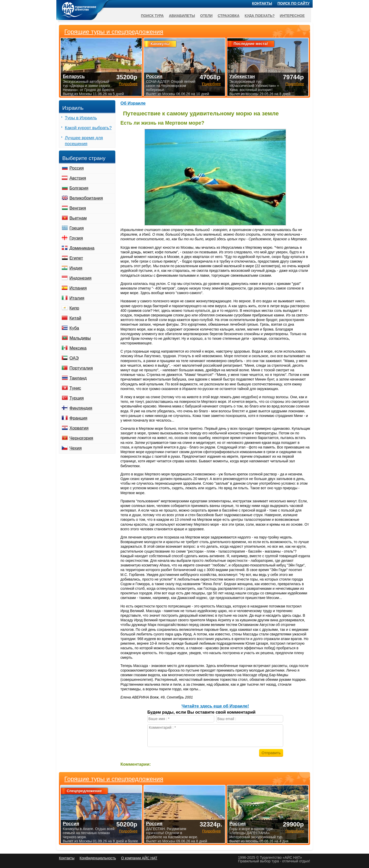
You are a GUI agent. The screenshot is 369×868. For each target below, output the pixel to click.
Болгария (79, 188)
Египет (76, 258)
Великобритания (86, 198)
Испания (78, 288)
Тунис (75, 388)
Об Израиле (133, 103)
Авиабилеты (182, 16)
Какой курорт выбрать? (88, 128)
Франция (78, 418)
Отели (206, 16)
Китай (75, 318)
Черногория (81, 438)
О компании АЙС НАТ (139, 858)
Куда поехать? (260, 16)
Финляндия (81, 408)
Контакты (262, 3)
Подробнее (128, 831)
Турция (77, 398)
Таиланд (78, 378)
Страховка (229, 16)
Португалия (81, 368)
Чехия (76, 448)
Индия (76, 268)
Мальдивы (80, 338)
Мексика (78, 348)
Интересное (292, 16)
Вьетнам (78, 218)
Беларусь (74, 76)
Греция (77, 228)
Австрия (78, 178)
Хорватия (79, 428)
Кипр (74, 308)
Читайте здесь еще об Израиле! (215, 706)
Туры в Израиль (81, 118)
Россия (77, 168)
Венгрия (78, 208)
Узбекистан (242, 76)
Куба (74, 328)
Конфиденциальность (98, 858)
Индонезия (80, 278)
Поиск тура (152, 16)
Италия (77, 298)
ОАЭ (74, 358)
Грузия (76, 238)
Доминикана (82, 248)
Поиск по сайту (294, 3)
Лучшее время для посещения (84, 141)
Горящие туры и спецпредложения (114, 779)
